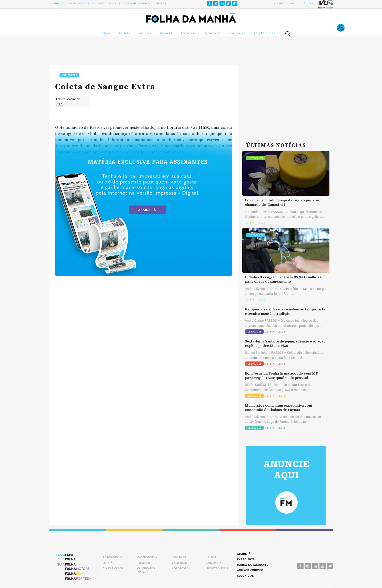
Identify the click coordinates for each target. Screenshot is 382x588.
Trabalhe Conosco (136, 4)
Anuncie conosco (104, 4)
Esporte (166, 33)
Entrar (161, 4)
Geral (106, 33)
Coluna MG (237, 33)
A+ (306, 3)
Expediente (78, 4)
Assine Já (57, 4)
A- (311, 3)
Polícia (124, 33)
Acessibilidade (284, 4)
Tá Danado (213, 33)
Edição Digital (265, 33)
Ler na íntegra (255, 222)
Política (145, 33)
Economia (188, 33)
